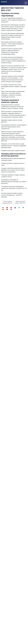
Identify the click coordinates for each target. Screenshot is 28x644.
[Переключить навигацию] (26, 3)
